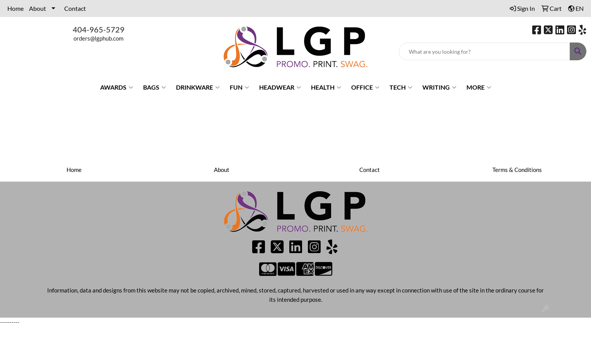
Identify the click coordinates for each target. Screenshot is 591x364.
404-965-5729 (99, 29)
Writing (439, 87)
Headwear (280, 87)
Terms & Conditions (517, 170)
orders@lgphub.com (98, 38)
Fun (239, 87)
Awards (117, 87)
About (38, 8)
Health (326, 87)
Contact (75, 8)
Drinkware (198, 87)
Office (365, 87)
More (479, 87)
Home (15, 8)
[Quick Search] (484, 51)
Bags (155, 87)
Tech (401, 87)
